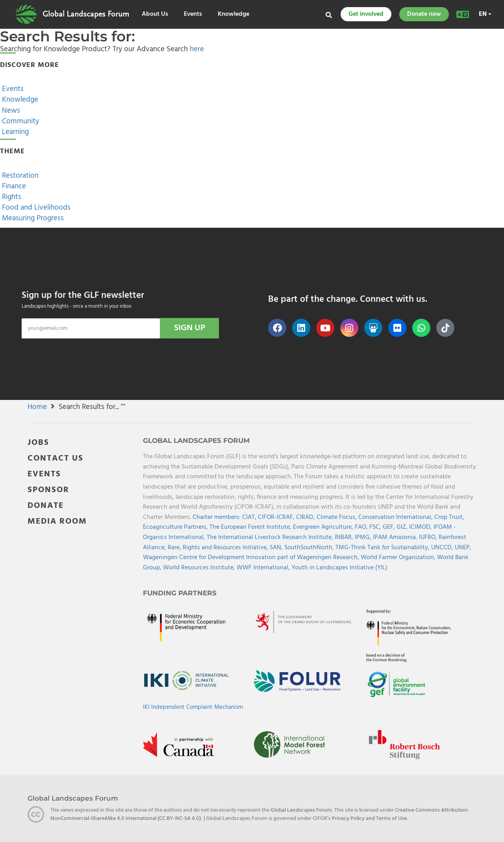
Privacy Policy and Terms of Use (369, 818)
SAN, (277, 548)
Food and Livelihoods (35, 208)
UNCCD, (443, 548)
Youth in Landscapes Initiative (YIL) (339, 568)
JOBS (38, 443)
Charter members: (217, 517)
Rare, (175, 548)
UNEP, (463, 548)
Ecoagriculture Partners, (176, 527)
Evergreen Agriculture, (324, 527)
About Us (155, 14)
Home (37, 407)
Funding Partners (180, 593)
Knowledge (233, 14)
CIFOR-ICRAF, (277, 517)
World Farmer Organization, (399, 558)
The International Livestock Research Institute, (271, 537)
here (197, 49)
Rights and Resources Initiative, (226, 548)
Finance (13, 186)
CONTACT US (56, 458)
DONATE (46, 506)
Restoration (19, 176)
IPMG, (364, 537)
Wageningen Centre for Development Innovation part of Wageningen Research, (252, 558)
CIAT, (250, 517)
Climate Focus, (337, 517)
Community (19, 121)
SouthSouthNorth (308, 548)
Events (193, 14)
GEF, (390, 527)
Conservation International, (396, 517)
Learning (14, 132)
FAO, (362, 527)
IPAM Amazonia (394, 537)
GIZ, (403, 527)
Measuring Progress (32, 218)
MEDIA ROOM (57, 521)
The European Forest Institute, (251, 527)
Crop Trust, (449, 517)
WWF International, (264, 568)
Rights (11, 197)
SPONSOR (48, 490)
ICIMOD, (421, 527)
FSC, (376, 527)
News (10, 111)
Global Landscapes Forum (86, 14)
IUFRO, (429, 537)
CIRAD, (306, 517)
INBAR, (345, 537)
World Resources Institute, (200, 568)
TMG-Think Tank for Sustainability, (383, 548)
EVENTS (44, 474)
